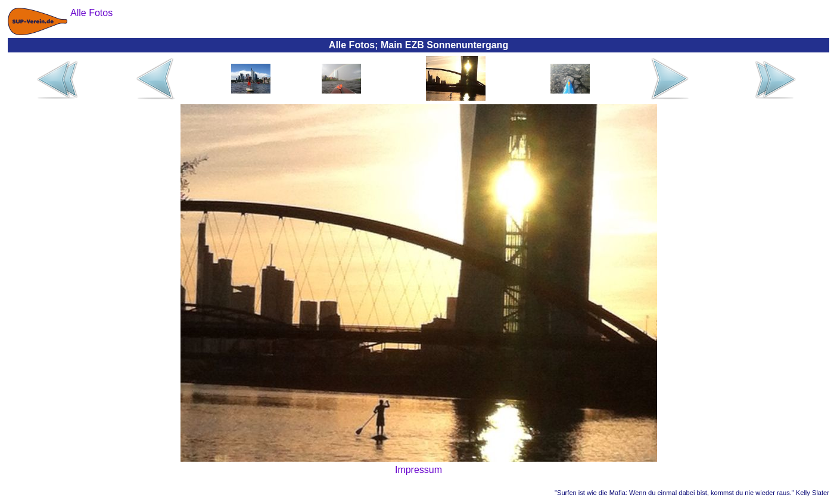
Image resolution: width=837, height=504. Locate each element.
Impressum (418, 470)
